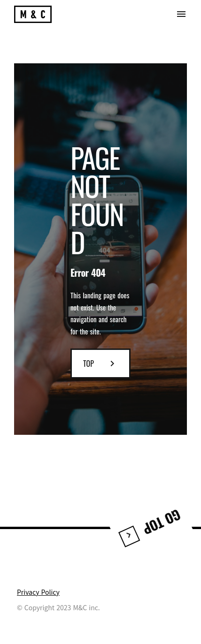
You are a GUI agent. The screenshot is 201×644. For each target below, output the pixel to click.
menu (181, 14)
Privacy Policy (38, 592)
